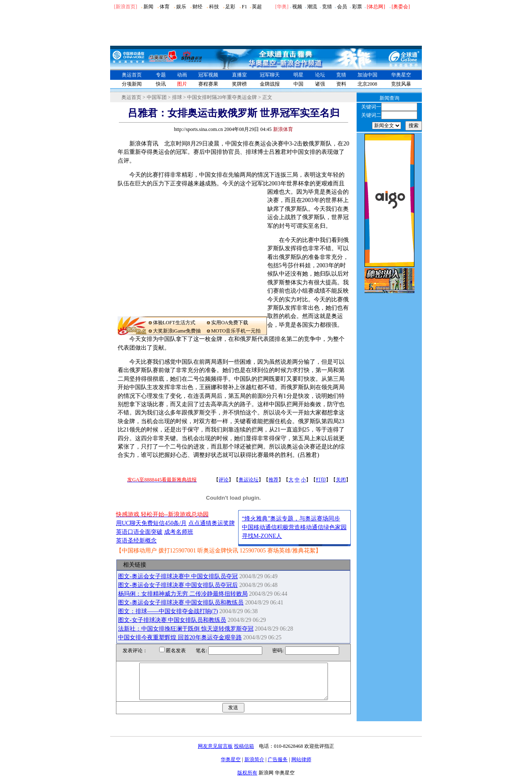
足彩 (230, 7)
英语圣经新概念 (136, 541)
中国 (298, 84)
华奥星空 (401, 75)
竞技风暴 (401, 84)
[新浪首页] (126, 7)
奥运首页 (132, 75)
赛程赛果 (208, 84)
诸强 (320, 84)
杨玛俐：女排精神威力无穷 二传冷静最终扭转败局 (183, 594)
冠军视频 (208, 75)
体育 (165, 7)
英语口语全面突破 (139, 532)
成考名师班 (179, 532)
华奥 (282, 7)
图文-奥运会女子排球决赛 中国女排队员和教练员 (181, 603)
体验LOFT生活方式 (174, 323)
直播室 (239, 75)
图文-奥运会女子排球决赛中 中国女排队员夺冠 (178, 576)
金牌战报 (270, 84)
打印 (321, 480)
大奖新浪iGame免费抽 (177, 331)
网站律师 (301, 767)
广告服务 (278, 767)
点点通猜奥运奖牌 (212, 523)
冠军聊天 (270, 75)
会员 (342, 7)
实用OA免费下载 (230, 323)
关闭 (341, 480)
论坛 (320, 75)
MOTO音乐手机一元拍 (236, 331)
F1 (245, 7)
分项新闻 (132, 84)
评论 (224, 480)
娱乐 (181, 7)
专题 (161, 75)
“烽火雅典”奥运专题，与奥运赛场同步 (291, 519)
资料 (341, 84)
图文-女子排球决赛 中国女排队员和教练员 (172, 620)
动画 (182, 75)
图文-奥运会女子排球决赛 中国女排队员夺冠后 (178, 585)
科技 (214, 7)
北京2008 (367, 84)
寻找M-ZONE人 (262, 536)
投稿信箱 (244, 754)
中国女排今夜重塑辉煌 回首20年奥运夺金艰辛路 (180, 637)
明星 (298, 75)
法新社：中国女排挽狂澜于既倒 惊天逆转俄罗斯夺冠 (186, 629)
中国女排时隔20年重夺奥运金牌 (222, 97)
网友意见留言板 (215, 754)
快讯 (161, 84)
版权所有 (247, 780)
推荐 (273, 480)
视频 (297, 7)
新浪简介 (254, 767)
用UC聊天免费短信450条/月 (151, 523)
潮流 (312, 7)
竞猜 (327, 7)
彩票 (357, 7)
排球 (177, 97)
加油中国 (367, 75)
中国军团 (157, 97)
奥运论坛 (249, 480)
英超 (257, 7)
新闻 (148, 7)
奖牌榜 (239, 84)
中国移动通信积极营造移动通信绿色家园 (294, 527)
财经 (197, 7)
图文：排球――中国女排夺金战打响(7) (168, 611)
